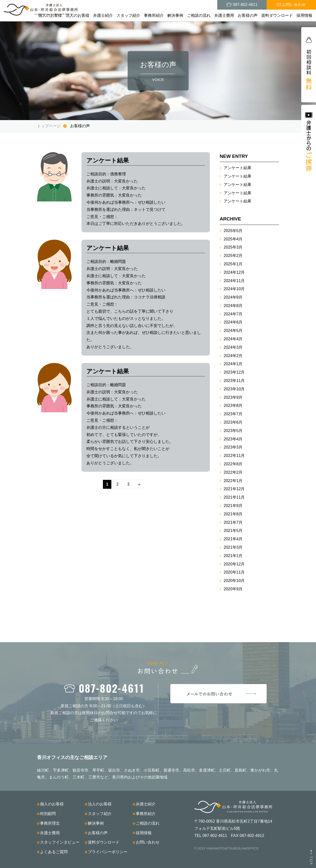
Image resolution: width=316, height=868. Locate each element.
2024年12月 (234, 272)
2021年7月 (233, 522)
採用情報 (304, 15)
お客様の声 (248, 15)
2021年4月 (233, 539)
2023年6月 (233, 422)
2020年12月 (234, 564)
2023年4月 (233, 439)
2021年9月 (233, 506)
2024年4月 (233, 339)
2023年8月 (233, 406)
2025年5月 (233, 231)
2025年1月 (233, 264)
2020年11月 (234, 572)
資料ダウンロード (277, 15)
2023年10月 (234, 389)
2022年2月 (233, 472)
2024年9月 (233, 297)
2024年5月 (233, 331)
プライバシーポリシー (108, 852)
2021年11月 (234, 497)
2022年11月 (234, 456)
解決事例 (175, 15)
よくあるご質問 (54, 852)
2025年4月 (233, 239)
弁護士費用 (224, 15)
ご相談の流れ (199, 15)
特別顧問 (48, 814)
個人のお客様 (50, 15)
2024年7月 (233, 314)
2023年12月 (234, 372)
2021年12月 (234, 489)
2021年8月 (233, 514)
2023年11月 (234, 381)
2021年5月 (233, 531)
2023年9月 (233, 397)
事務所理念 (50, 823)
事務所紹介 (154, 15)
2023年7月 (233, 414)
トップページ (49, 126)
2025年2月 (233, 256)
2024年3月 (233, 347)
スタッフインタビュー (60, 842)
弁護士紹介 (103, 15)
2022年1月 (233, 481)
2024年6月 (233, 322)
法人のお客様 (78, 15)
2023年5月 (233, 431)
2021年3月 (233, 547)
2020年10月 (234, 581)
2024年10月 (234, 289)
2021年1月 (233, 556)
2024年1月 (233, 364)
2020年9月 (233, 589)
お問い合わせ (148, 842)
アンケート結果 (237, 168)
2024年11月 (234, 281)
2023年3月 (233, 447)
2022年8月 (233, 464)
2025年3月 (233, 247)
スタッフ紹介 (128, 15)
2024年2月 (233, 356)
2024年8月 (233, 306)
